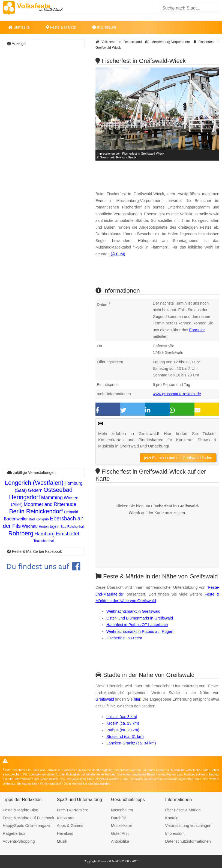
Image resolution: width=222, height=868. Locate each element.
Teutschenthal (44, 541)
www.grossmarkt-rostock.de (177, 394)
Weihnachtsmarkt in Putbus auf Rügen (140, 631)
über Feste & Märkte (183, 810)
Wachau (30, 526)
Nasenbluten (122, 810)
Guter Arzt (120, 833)
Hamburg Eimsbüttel (57, 534)
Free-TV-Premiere (73, 810)
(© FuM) (118, 254)
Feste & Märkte (61, 27)
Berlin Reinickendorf (36, 511)
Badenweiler (16, 519)
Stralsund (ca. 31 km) (125, 737)
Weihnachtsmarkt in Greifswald (133, 611)
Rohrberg (21, 533)
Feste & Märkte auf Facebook (28, 818)
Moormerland (38, 504)
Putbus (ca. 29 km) (123, 730)
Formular (197, 330)
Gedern (35, 490)
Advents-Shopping (19, 841)
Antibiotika (120, 841)
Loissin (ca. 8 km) (122, 717)
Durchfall (119, 818)
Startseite (19, 27)
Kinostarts (66, 818)
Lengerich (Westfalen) (34, 483)
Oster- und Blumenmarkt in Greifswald (140, 618)
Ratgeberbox (14, 833)
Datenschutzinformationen (188, 841)
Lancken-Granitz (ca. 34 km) (131, 743)
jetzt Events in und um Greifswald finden (178, 458)
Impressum (104, 27)
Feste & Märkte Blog (20, 810)
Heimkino (65, 833)
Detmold (71, 512)
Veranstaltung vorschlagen (188, 826)
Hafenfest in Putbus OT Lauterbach (137, 625)
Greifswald (105, 699)
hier (137, 699)
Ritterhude (65, 504)
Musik (62, 841)
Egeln (55, 526)
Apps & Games (70, 826)
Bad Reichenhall (72, 527)
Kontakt (172, 818)
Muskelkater (122, 826)
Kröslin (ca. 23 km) (123, 723)
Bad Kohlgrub (39, 519)
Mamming (52, 498)
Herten (44, 527)
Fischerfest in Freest (124, 638)
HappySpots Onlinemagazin (27, 826)
